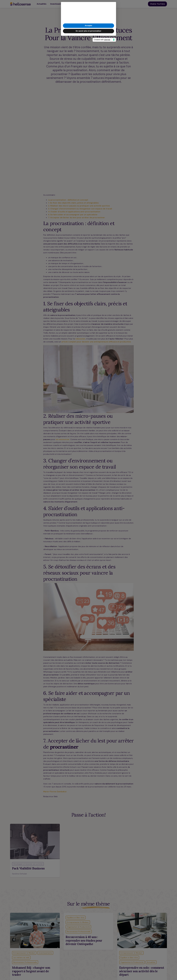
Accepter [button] (88, 497)
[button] (113, 477)
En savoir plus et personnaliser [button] (88, 502)
